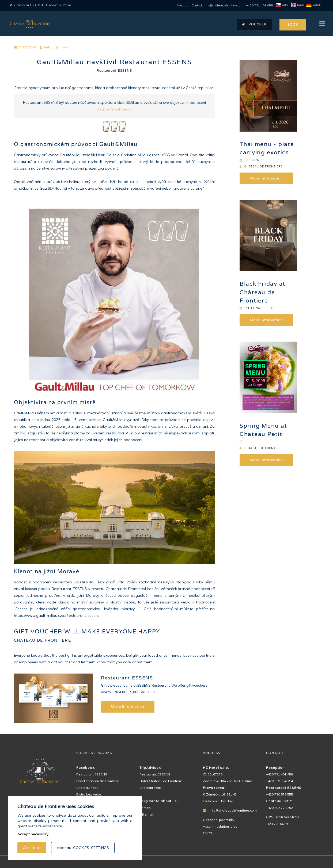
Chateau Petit (87, 788)
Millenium (147, 814)
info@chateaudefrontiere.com (224, 5)
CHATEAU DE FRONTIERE (261, 167)
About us (183, 5)
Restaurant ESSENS (114, 71)
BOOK (293, 25)
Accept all (32, 848)
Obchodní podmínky (219, 820)
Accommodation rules (220, 826)
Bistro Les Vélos (89, 794)
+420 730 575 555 (279, 794)
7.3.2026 (249, 160)
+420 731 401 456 (259, 5)
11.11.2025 (251, 308)
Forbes (145, 808)
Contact (197, 5)
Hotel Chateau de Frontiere (98, 781)
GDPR (207, 833)
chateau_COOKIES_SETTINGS (83, 848)
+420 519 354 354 (279, 781)
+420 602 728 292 (279, 808)
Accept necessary (33, 834)
